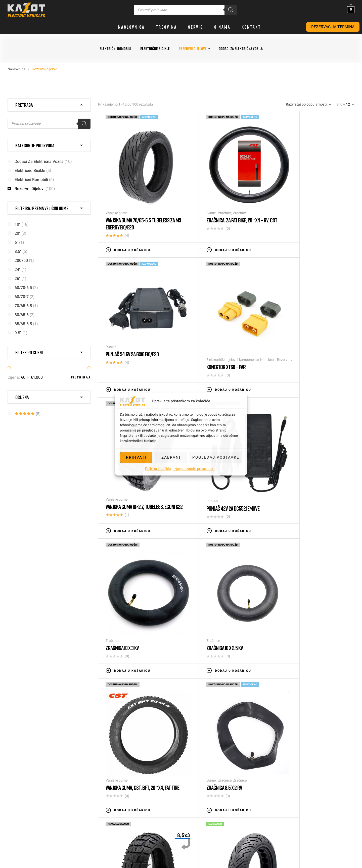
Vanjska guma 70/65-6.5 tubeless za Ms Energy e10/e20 (140, 208)
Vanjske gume (117, 198)
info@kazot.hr (346, 767)
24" (17, 270)
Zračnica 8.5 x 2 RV (123, 599)
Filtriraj (81, 377)
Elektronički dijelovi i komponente (132, 329)
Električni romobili (31, 180)
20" (17, 233)
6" (16, 243)
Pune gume (285, 592)
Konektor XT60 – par (125, 336)
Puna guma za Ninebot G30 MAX (306, 599)
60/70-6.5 (23, 288)
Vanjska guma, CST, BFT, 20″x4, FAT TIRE (309, 471)
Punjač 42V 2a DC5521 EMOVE (303, 338)
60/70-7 (22, 297)
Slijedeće (287, 660)
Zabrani (171, 457)
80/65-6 (22, 315)
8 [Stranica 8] (254, 660)
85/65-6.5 (23, 324)
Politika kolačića (158, 469)
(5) (28, 414)
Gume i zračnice (204, 198)
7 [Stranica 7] (239, 660)
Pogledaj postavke (216, 457)
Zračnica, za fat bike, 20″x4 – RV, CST (222, 208)
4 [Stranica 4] (209, 660)
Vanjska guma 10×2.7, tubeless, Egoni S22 (226, 340)
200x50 (21, 261)
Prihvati (136, 457)
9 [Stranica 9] (269, 660)
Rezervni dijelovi (30, 189)
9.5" (18, 333)
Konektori (167, 329)
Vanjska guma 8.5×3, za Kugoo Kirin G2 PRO (224, 602)
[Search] (231, 10)
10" (17, 224)
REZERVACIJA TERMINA (333, 27)
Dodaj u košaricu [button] (132, 235)
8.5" (18, 252)
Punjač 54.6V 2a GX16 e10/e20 (303, 194)
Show (341, 105)
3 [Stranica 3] (194, 660)
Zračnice (224, 198)
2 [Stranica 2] (179, 660)
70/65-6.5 (23, 306)
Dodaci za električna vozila (39, 162)
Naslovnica (16, 69)
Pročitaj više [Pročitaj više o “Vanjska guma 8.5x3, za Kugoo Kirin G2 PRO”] (214, 629)
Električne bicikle (30, 171)
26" (17, 279)
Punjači (282, 187)
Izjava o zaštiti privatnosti (194, 469)
